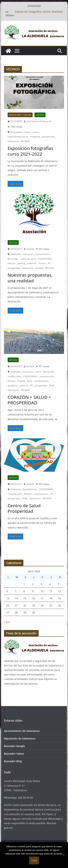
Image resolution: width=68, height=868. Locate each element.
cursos (36, 132)
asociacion (28, 254)
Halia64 (30, 249)
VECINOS (25, 141)
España (21, 381)
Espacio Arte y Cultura (20, 115)
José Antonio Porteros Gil (39, 121)
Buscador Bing (13, 761)
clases (27, 132)
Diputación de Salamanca (20, 738)
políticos (24, 386)
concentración (47, 376)
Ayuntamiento (42, 254)
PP (49, 263)
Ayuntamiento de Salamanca (22, 731)
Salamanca (13, 141)
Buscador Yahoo (14, 754)
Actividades (16, 132)
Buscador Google (15, 746)
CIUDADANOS (45, 259)
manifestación (41, 381)
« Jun (7, 622)
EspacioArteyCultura (18, 137)
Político (42, 263)
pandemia (13, 386)
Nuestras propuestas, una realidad (30, 278)
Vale (34, 860)
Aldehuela (16, 254)
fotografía (35, 137)
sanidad (39, 268)
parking (21, 263)
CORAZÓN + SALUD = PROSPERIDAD (29, 400)
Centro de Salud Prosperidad (24, 508)
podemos (32, 263)
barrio (38, 372)
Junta (30, 381)
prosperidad (48, 137)
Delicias (12, 263)
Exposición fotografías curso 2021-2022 (30, 151)
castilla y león (14, 376)
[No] (63, 855)
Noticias (40, 115)
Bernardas (13, 259)
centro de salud (28, 259)
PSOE (52, 386)
